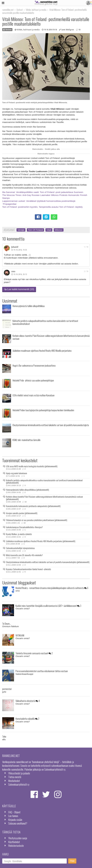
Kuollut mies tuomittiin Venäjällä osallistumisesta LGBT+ (48, 606)
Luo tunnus (13, 816)
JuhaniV (15, 247)
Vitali (49, 230)
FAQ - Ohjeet (14, 812)
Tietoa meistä (15, 777)
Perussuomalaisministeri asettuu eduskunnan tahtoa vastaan (42, 671)
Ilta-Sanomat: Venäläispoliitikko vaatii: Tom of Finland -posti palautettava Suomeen (43, 192)
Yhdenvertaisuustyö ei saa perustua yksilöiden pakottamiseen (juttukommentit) (37, 520)
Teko (4, 736)
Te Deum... (7, 624)
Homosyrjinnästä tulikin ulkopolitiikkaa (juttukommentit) (28, 490)
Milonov (59, 230)
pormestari (7, 689)
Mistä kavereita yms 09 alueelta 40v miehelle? (24, 555)
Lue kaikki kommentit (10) (19, 289)
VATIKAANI (20, 635)
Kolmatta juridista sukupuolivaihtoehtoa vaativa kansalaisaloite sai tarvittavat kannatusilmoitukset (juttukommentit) (44, 481)
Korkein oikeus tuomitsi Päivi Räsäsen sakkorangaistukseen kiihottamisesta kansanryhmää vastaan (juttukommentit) (44, 498)
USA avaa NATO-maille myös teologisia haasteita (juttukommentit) (32, 466)
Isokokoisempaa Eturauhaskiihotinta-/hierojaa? (24, 527)
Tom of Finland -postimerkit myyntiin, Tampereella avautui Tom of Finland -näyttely (42, 207)
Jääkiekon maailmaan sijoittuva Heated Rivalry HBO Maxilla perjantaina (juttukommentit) (41, 541)
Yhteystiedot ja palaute (19, 773)
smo (13, 271)
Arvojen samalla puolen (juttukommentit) (22, 513)
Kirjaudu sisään (15, 820)
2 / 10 (86, 271)
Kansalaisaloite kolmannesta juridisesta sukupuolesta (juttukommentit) (33, 506)
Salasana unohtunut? (18, 823)
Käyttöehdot (14, 842)
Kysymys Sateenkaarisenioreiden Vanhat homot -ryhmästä (29, 569)
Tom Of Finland (35, 230)
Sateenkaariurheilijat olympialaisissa (20, 548)
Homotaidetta (27, 719)
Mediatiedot (14, 781)
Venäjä (21, 230)
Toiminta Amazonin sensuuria (34, 653)
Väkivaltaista (28, 701)
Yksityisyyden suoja (18, 838)
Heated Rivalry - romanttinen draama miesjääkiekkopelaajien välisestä (52, 588)
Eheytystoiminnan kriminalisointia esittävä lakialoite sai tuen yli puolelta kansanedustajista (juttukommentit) (48, 562)
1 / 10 (86, 247)
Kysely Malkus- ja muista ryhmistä (19, 534)
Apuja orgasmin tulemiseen (17, 473)
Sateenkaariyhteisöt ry (19, 784)
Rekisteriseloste (16, 846)
